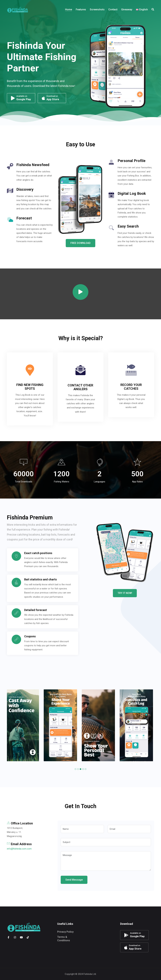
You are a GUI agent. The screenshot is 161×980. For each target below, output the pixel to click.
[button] (75, 769)
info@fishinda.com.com (19, 849)
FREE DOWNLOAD (80, 243)
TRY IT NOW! (125, 593)
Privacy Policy (65, 932)
